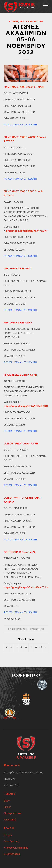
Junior (8, 807)
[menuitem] (44, 6)
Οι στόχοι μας (11, 841)
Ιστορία (8, 835)
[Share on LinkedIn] (26, 648)
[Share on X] (11, 648)
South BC (38, 629)
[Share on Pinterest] (21, 648)
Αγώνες (14, 21)
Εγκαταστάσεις (12, 854)
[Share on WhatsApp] (16, 648)
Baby (7, 801)
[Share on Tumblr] (31, 648)
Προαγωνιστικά (12, 813)
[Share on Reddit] (41, 648)
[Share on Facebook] (6, 648)
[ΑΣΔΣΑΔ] (22, 7)
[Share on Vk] (36, 648)
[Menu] (44, 6)
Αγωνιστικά (10, 820)
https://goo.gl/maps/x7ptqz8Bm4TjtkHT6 (28, 587)
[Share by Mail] (46, 648)
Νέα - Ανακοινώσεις (31, 21)
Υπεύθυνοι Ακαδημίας (16, 848)
